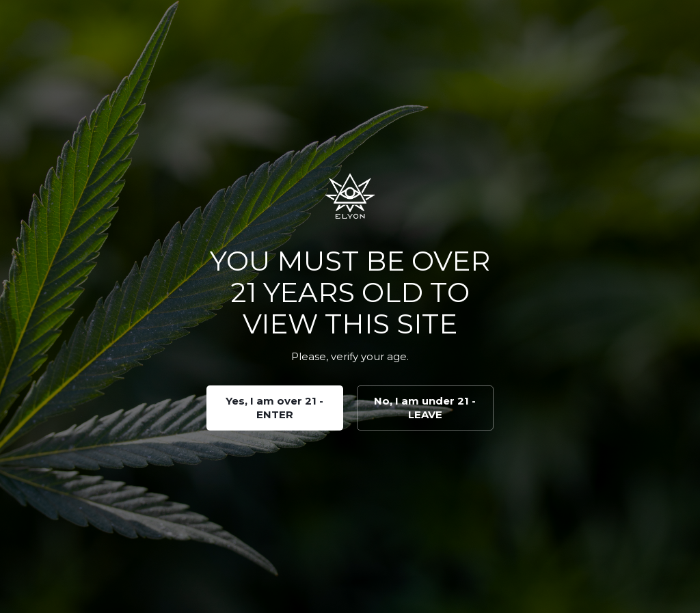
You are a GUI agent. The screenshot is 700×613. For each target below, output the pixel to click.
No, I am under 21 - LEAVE (425, 408)
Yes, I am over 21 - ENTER (274, 408)
